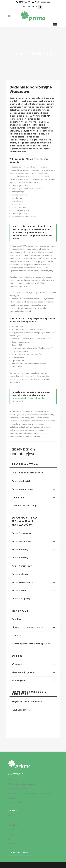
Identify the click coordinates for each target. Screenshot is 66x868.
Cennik (11, 830)
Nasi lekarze (13, 825)
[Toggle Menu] (55, 24)
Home (11, 816)
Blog (10, 839)
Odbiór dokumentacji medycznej (22, 784)
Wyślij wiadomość (42, 2)
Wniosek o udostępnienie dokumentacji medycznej (29, 793)
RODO (11, 779)
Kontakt (11, 844)
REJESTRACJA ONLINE (20, 853)
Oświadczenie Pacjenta (18, 789)
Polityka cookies (15, 803)
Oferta (11, 834)
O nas (11, 820)
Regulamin (12, 798)
